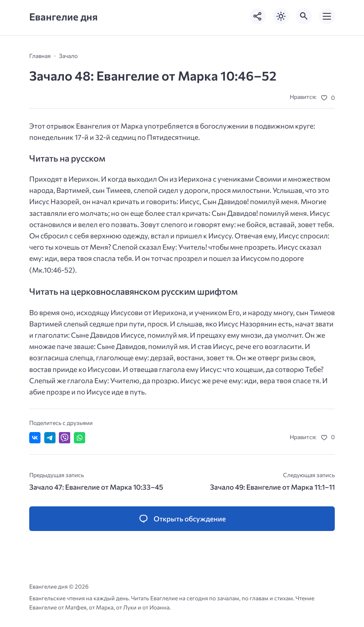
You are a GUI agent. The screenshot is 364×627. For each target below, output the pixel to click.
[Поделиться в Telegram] (50, 438)
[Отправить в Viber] (64, 438)
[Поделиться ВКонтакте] (35, 438)
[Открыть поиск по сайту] (304, 16)
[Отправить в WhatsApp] (80, 438)
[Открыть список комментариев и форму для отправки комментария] (182, 519)
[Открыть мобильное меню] (327, 16)
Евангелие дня (63, 16)
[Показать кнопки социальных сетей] (258, 16)
